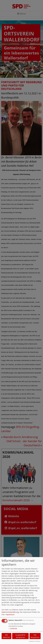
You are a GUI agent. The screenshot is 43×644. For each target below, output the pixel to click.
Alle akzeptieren (35, 636)
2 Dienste (13, 628)
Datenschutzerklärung (10, 612)
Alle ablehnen (6, 636)
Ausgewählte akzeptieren (20, 636)
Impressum (10, 614)
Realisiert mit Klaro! (35, 641)
